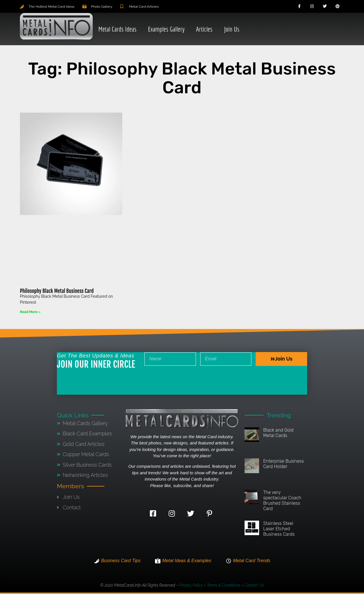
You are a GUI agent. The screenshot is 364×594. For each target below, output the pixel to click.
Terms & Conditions (224, 585)
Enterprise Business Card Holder (283, 464)
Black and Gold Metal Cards (278, 433)
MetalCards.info (128, 585)
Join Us (232, 29)
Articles (204, 29)
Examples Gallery (166, 29)
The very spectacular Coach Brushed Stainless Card (282, 501)
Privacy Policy (191, 585)
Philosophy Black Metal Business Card (57, 291)
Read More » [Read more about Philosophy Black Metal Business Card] (30, 312)
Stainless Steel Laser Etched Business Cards (279, 529)
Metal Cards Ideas (117, 29)
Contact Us (254, 585)
